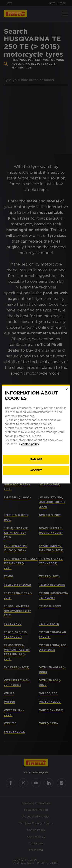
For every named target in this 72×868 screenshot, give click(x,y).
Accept (36, 470)
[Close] (67, 389)
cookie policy (30, 444)
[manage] (36, 459)
